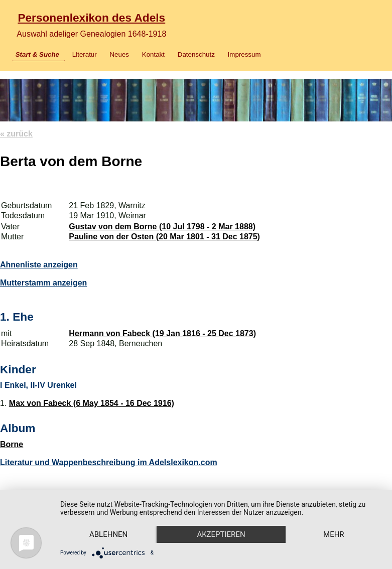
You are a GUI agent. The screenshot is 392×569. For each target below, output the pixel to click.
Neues (119, 54)
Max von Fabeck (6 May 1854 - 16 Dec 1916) (92, 403)
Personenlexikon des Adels (91, 18)
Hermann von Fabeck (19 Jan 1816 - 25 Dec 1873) (162, 333)
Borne (12, 444)
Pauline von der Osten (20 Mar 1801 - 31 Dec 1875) (164, 237)
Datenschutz (196, 54)
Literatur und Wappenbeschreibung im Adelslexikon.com (109, 462)
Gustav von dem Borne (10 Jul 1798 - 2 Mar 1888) (162, 227)
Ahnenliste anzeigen (39, 265)
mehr (334, 534)
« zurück (16, 134)
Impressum (244, 54)
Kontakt (153, 54)
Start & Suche (37, 54)
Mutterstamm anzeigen (43, 283)
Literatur (85, 54)
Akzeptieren (221, 534)
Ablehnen (108, 534)
